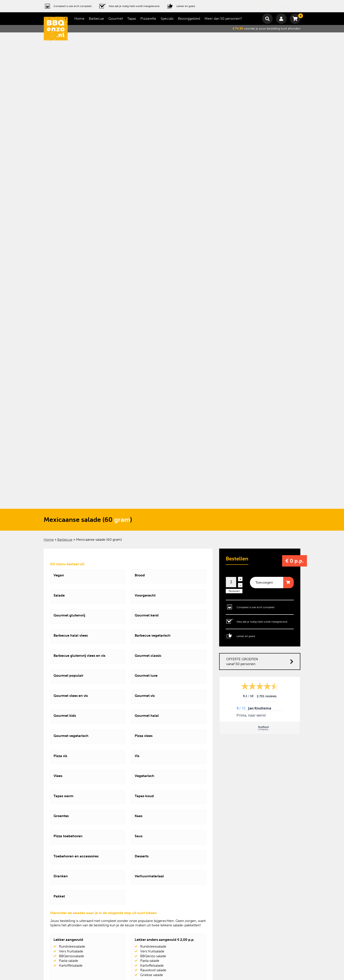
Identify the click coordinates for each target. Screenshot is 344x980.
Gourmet (116, 19)
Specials (167, 19)
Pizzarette (148, 19)
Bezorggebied (189, 19)
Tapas (132, 19)
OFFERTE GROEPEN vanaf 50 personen (260, 661)
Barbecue (96, 19)
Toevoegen (264, 582)
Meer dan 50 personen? (223, 19)
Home (79, 19)
